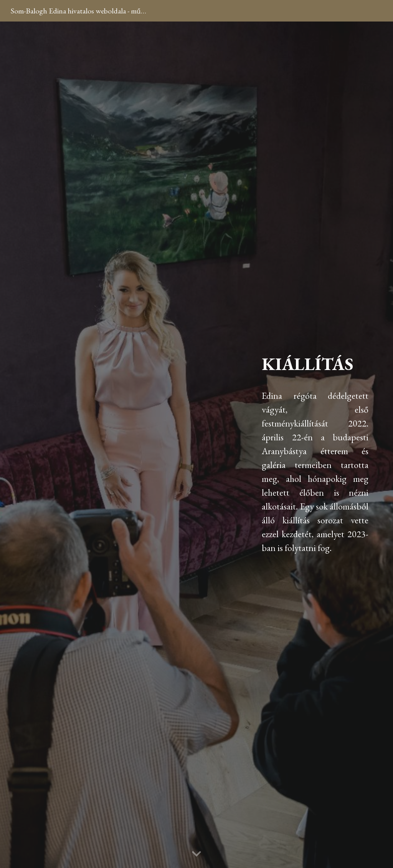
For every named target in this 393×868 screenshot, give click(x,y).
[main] (315, 445)
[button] (196, 854)
